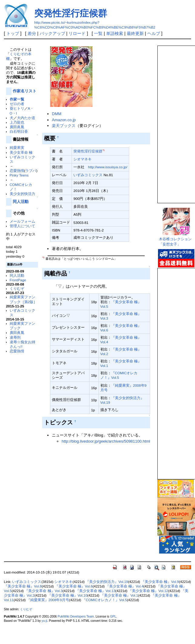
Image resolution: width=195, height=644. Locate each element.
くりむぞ (17, 288)
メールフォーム (22, 221)
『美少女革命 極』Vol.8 (23, 586)
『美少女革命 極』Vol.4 (124, 586)
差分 (32, 33)
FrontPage (18, 280)
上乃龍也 (17, 122)
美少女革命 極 (21, 152)
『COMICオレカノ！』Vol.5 (105, 600)
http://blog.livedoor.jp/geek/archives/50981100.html (106, 441)
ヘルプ (154, 33)
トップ (13, 33)
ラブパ (31, 171)
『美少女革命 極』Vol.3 (44, 591)
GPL (113, 617)
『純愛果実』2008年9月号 (48, 600)
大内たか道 (26, 118)
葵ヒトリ (17, 108)
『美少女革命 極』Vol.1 (119, 595)
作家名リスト (25, 91)
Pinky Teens (19, 175)
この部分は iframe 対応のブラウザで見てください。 (176, 122)
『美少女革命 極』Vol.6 (74, 586)
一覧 (98, 33)
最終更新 (135, 33)
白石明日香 (19, 131)
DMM (57, 114)
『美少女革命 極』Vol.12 (148, 591)
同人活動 (21, 202)
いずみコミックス (88, 175)
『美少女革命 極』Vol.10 (67, 595)
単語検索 (115, 33)
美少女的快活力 (22, 194)
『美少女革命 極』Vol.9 (160, 582)
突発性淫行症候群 (71, 13)
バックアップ (52, 33)
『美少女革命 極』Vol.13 (95, 591)
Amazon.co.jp (64, 120)
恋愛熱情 (17, 171)
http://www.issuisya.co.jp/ (108, 167)
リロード (77, 33)
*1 (104, 150)
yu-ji (44, 621)
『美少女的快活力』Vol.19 (107, 582)
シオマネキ (82, 159)
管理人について (22, 226)
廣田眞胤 (17, 127)
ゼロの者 (17, 104)
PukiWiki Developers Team (76, 617)
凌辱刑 (15, 337)
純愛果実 (17, 147)
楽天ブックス (64, 126)
